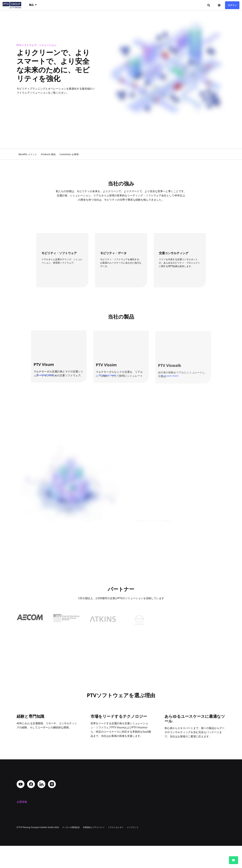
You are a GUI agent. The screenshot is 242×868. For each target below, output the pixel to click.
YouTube (21, 784)
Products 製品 (48, 154)
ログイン (232, 5)
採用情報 (22, 819)
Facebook (31, 784)
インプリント (133, 849)
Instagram (52, 784)
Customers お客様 (69, 154)
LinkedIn (41, 784)
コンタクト (23, 824)
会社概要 (22, 808)
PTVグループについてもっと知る (154, 524)
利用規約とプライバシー (94, 849)
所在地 (21, 814)
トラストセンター (116, 849)
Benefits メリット (28, 154)
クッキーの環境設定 (71, 849)
